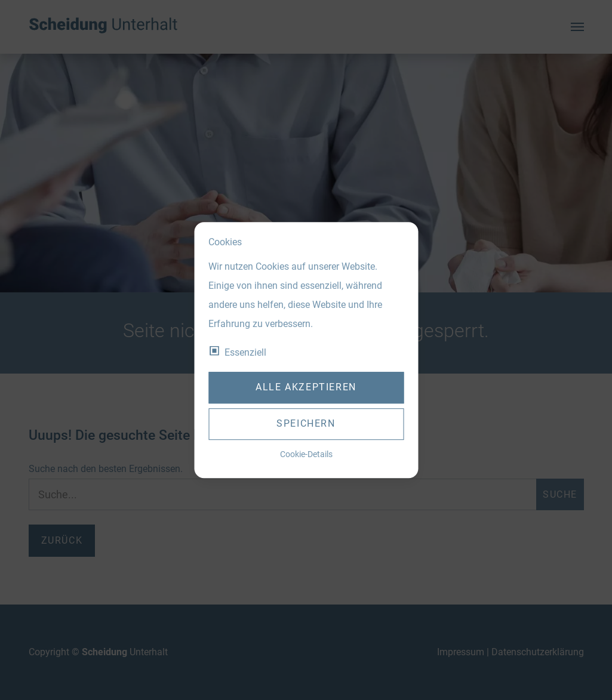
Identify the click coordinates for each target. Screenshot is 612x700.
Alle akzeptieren (306, 388)
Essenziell (245, 352)
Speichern (306, 424)
